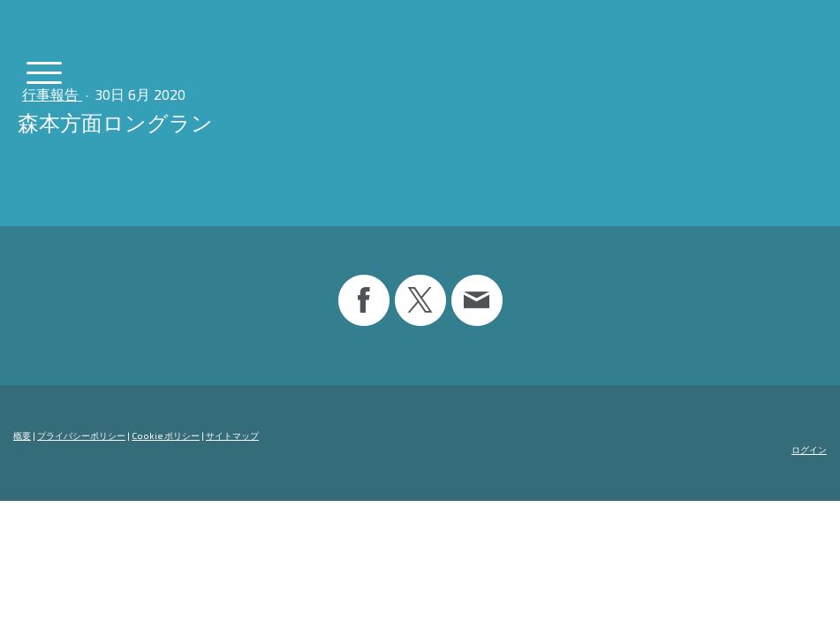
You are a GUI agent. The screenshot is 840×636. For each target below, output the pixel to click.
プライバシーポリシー (81, 435)
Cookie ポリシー (166, 435)
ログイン (809, 450)
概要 (22, 435)
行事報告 (52, 94)
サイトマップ (232, 435)
